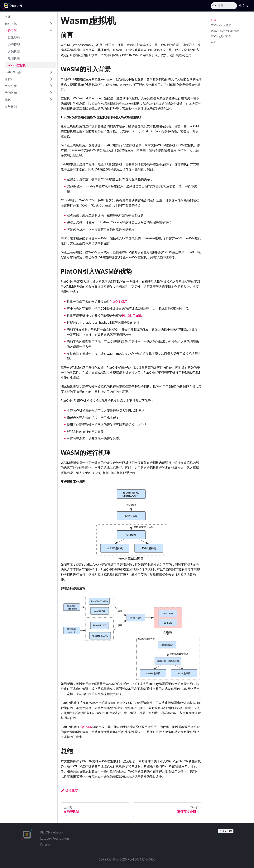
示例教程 (11, 93)
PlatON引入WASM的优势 (225, 31)
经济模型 (14, 44)
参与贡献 (11, 107)
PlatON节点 (13, 72)
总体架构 (14, 38)
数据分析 (11, 86)
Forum (45, 845)
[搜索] (224, 6)
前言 (214, 20)
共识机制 (14, 51)
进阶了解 (11, 31)
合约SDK (86, 727)
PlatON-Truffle (132, 316)
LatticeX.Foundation (55, 838)
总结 (214, 42)
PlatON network (52, 832)
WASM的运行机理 (221, 36)
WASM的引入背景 (221, 25)
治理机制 (14, 58)
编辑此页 (69, 791)
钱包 (8, 100)
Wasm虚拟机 (17, 65)
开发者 (9, 79)
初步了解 (11, 24)
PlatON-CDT (118, 302)
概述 (8, 17)
